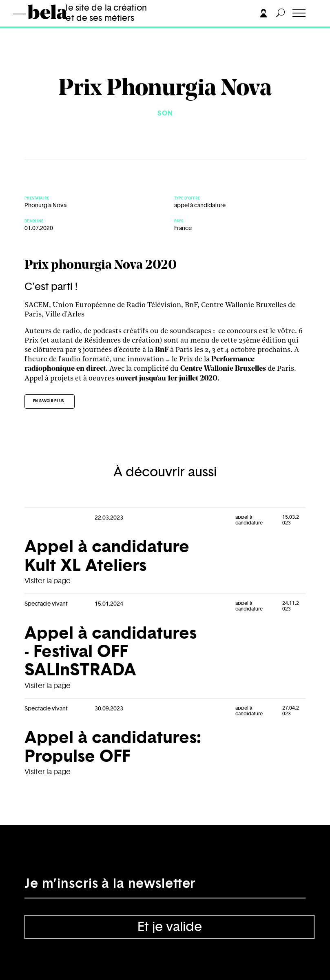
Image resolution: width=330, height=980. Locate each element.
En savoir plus (49, 401)
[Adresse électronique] (165, 886)
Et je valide (170, 927)
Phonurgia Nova (45, 206)
